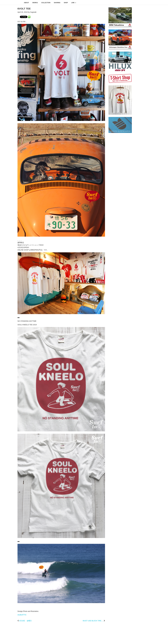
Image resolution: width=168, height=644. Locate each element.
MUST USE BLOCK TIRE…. (93, 621)
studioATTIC (22, 615)
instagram (155, 3)
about (26, 3)
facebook (150, 3)
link (74, 3)
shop (66, 3)
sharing (57, 3)
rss (165, 3)
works (35, 3)
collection (46, 3)
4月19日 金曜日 (25, 621)
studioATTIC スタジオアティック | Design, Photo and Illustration (11, 3)
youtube (160, 3)
